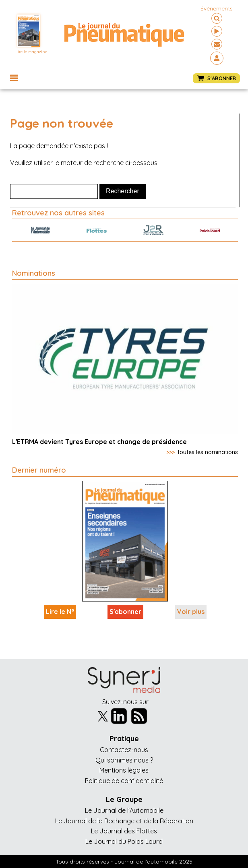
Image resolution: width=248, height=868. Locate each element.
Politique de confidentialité (124, 781)
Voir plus (191, 612)
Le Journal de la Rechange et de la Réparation (124, 821)
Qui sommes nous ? (124, 760)
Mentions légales (124, 770)
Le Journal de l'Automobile (124, 810)
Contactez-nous (124, 750)
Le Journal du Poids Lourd (124, 841)
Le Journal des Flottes (124, 831)
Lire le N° (60, 612)
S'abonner (125, 612)
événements (217, 8)
